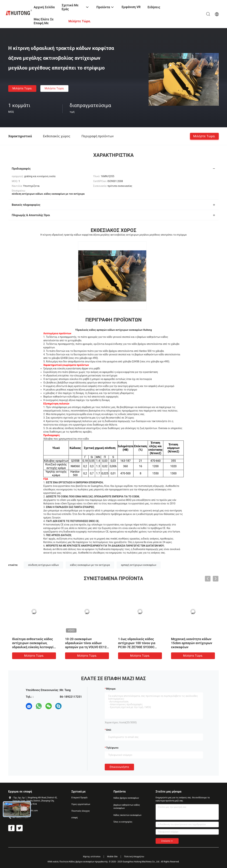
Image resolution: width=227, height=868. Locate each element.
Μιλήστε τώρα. (22, 88)
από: (109, 730)
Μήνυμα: (111, 689)
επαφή (75, 818)
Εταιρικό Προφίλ (79, 798)
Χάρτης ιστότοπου (92, 857)
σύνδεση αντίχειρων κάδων (43, 565)
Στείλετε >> (167, 841)
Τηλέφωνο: (112, 748)
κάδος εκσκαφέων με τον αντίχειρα (90, 565)
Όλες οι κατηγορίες (123, 822)
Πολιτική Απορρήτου (134, 857)
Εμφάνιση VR (131, 7)
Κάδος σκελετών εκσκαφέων (127, 815)
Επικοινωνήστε (119, 767)
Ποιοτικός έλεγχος (81, 811)
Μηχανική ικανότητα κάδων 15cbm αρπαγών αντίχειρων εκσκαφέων (192, 643)
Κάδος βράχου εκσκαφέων (126, 798)
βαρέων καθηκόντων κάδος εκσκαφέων (127, 807)
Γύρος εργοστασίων (81, 804)
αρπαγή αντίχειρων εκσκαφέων (139, 565)
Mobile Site (112, 857)
